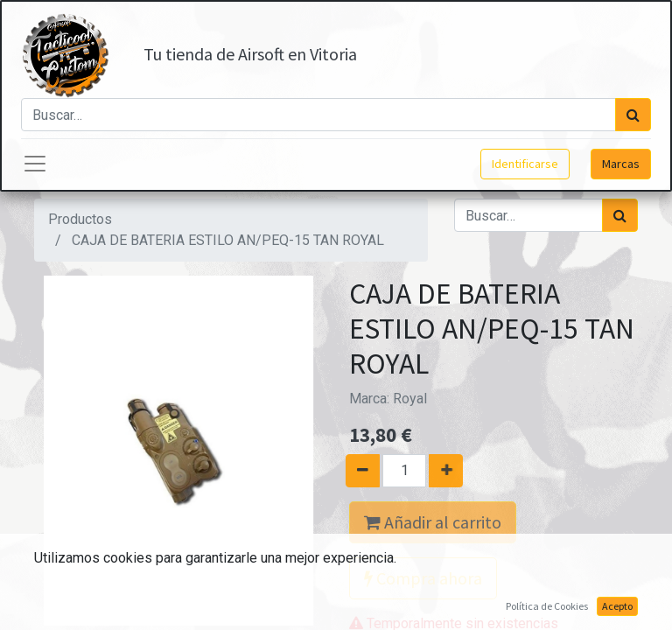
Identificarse (525, 164)
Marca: (388, 399)
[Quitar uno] (357, 471)
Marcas (621, 164)
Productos (80, 219)
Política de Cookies (547, 606)
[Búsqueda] (633, 115)
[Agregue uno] (452, 471)
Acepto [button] (617, 606)
